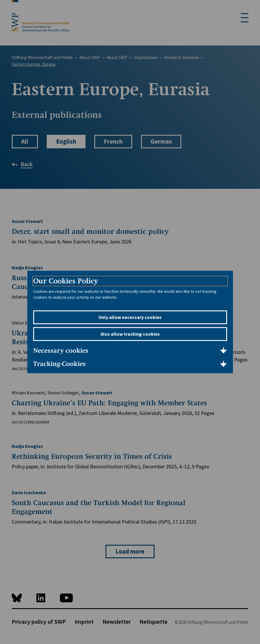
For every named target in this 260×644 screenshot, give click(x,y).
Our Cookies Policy (66, 281)
